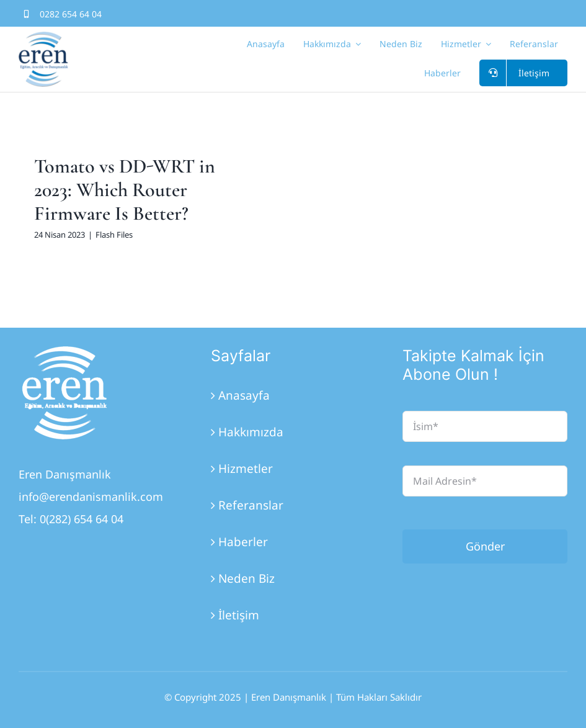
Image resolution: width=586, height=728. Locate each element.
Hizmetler (246, 469)
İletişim (239, 615)
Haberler (243, 542)
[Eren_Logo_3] (65, 352)
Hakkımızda (251, 432)
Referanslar (251, 505)
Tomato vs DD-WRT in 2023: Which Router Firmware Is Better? (125, 190)
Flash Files (114, 235)
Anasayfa (244, 395)
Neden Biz (246, 578)
